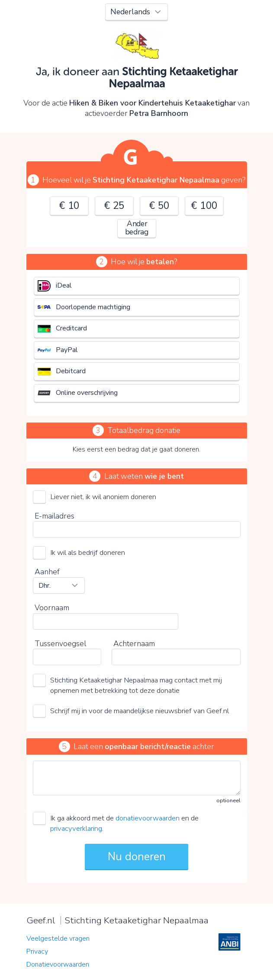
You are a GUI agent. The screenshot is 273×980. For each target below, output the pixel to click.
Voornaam (52, 608)
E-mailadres (55, 516)
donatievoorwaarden (148, 818)
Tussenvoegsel (60, 644)
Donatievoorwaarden (58, 964)
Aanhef (47, 572)
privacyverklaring (76, 828)
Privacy (37, 951)
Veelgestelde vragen (58, 938)
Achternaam (134, 644)
